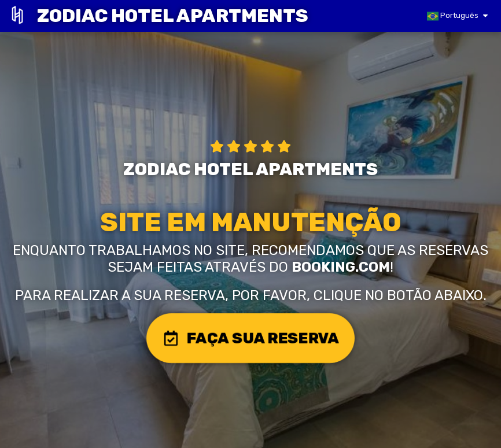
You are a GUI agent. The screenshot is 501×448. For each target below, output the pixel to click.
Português (453, 16)
